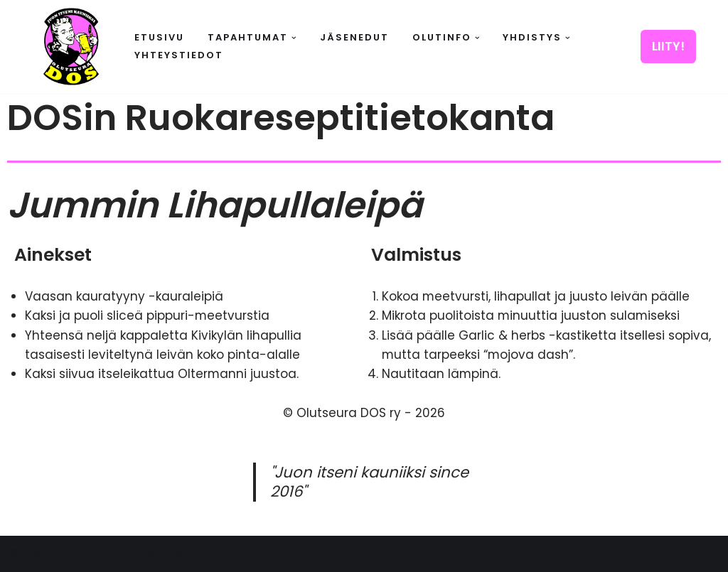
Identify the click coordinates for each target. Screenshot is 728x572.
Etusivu (159, 37)
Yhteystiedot (179, 55)
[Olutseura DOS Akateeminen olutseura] (71, 47)
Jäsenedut (354, 37)
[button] (294, 38)
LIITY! (668, 46)
